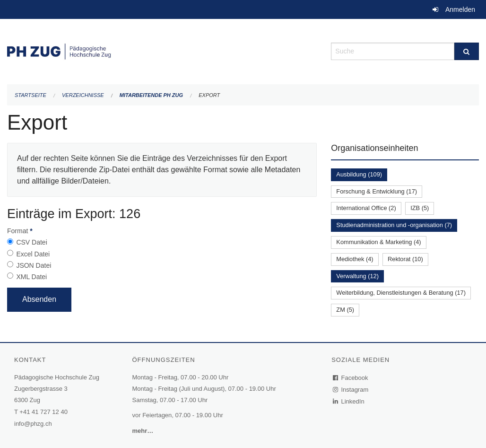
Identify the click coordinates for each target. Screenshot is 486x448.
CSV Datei (31, 242)
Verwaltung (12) (357, 276)
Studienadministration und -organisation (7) (394, 225)
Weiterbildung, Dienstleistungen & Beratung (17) (401, 293)
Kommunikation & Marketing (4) (378, 242)
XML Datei (31, 277)
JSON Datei (34, 265)
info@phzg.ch (33, 424)
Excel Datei (33, 254)
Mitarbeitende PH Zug (151, 95)
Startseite (30, 95)
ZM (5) (345, 310)
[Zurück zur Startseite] (162, 50)
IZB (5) (420, 208)
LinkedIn (349, 401)
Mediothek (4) (355, 259)
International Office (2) (366, 208)
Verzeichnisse (83, 95)
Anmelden (460, 9)
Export (209, 95)
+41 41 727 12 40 (43, 412)
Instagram (351, 390)
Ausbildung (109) (359, 174)
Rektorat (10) (405, 259)
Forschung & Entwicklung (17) (377, 191)
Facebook (351, 378)
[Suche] (467, 51)
